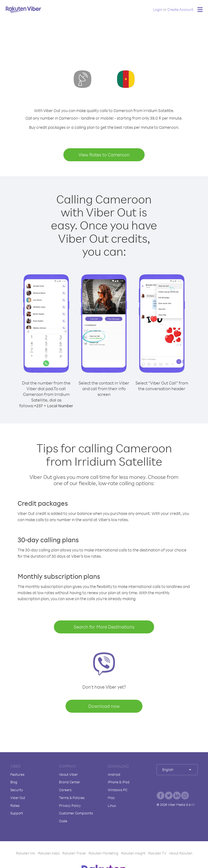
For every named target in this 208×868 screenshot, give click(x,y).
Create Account (180, 9)
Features (17, 774)
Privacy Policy (70, 805)
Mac (111, 798)
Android (114, 774)
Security (17, 790)
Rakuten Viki (26, 853)
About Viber (68, 774)
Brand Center (70, 782)
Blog (14, 782)
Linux (112, 805)
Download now (104, 706)
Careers (65, 790)
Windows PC (118, 790)
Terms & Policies (72, 798)
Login (158, 9)
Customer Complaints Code (76, 817)
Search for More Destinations (104, 627)
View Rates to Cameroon (104, 155)
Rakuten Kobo (49, 853)
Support (17, 813)
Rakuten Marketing (103, 853)
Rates (15, 805)
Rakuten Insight (133, 853)
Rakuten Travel (74, 853)
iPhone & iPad (119, 782)
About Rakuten (181, 853)
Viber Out (18, 798)
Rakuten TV (157, 853)
